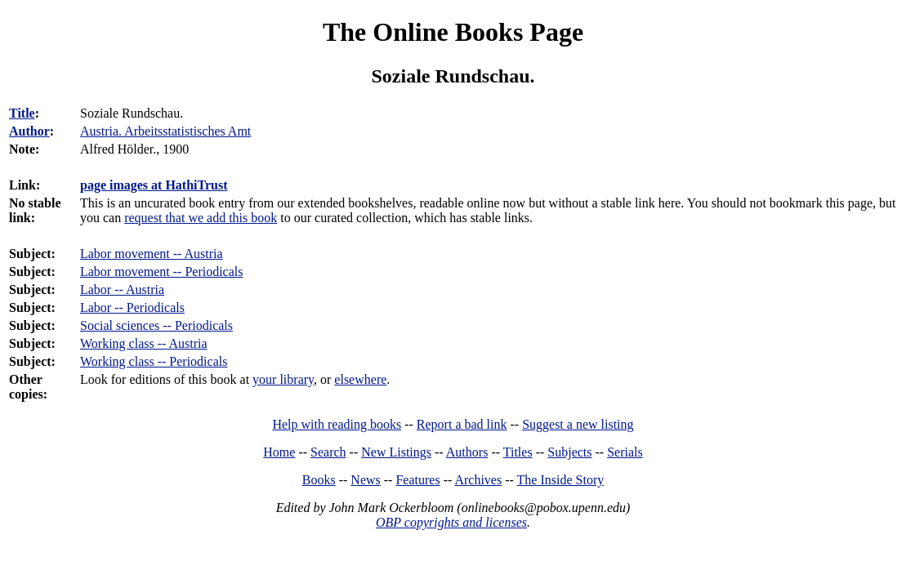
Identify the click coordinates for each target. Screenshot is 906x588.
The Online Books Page (453, 32)
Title (22, 113)
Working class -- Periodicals (154, 361)
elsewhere (360, 379)
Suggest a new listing (578, 424)
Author (29, 131)
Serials (625, 452)
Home (279, 452)
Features (417, 480)
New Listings (396, 452)
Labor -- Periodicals (132, 307)
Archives (478, 480)
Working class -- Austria (144, 343)
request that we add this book (201, 218)
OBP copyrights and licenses (451, 522)
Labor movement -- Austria (152, 254)
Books (319, 480)
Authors (467, 452)
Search (328, 452)
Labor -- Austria (122, 290)
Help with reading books (337, 424)
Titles (518, 452)
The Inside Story (561, 480)
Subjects (569, 452)
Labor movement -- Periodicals (162, 272)
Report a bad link (462, 424)
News (365, 480)
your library (283, 379)
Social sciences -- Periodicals (156, 325)
